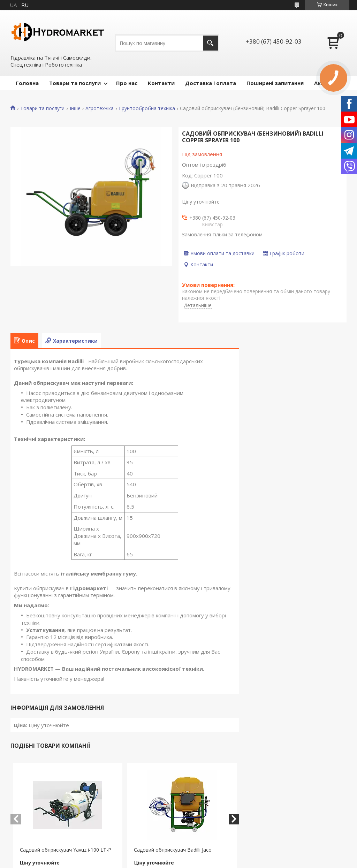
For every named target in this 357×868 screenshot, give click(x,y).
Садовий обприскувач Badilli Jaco (173, 850)
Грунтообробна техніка (147, 108)
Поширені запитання (275, 83)
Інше (75, 108)
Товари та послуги (75, 83)
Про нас (127, 83)
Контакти (161, 83)
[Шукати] (210, 43)
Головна (27, 83)
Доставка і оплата (211, 83)
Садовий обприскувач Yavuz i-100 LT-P (66, 850)
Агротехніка (100, 108)
